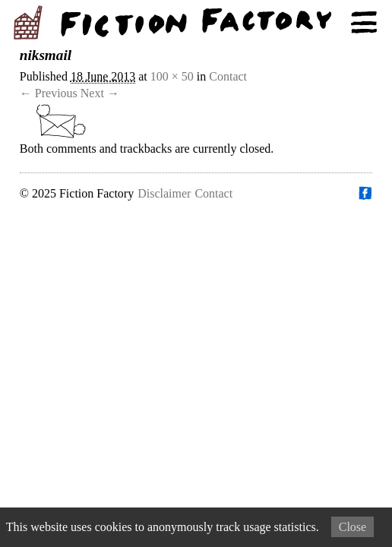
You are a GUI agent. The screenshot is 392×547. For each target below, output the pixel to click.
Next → (100, 93)
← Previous (49, 93)
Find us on (365, 193)
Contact (228, 76)
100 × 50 (172, 76)
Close (352, 527)
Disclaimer (164, 193)
